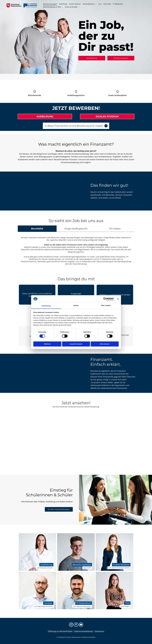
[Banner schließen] (118, 299)
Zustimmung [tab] (46, 306)
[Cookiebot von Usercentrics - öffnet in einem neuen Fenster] (105, 299)
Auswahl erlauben (76, 344)
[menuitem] (50, 4)
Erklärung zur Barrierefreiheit (60, 631)
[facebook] (76, 625)
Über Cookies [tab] (106, 306)
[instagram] (71, 625)
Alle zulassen (105, 344)
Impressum (99, 631)
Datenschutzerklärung (83, 631)
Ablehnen (47, 344)
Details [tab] (76, 306)
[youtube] (81, 625)
